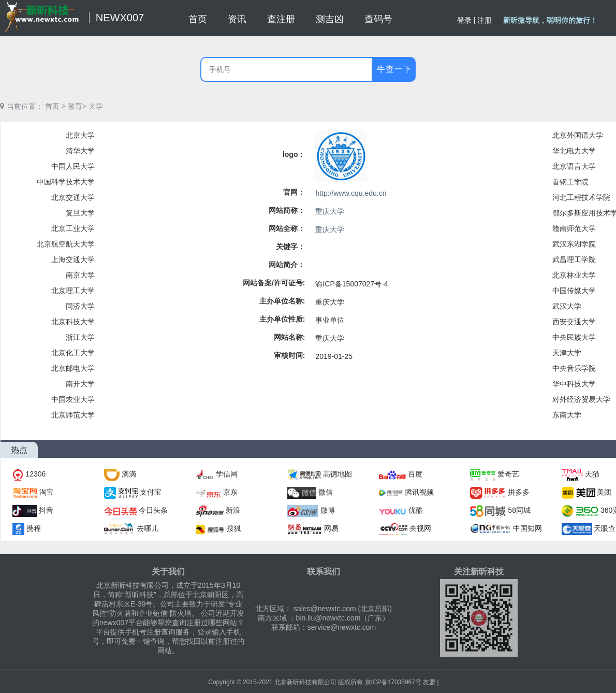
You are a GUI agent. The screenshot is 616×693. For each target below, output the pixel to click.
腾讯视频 (419, 492)
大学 (96, 106)
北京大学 (80, 135)
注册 (485, 20)
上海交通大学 (73, 259)
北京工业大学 (73, 228)
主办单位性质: (282, 319)
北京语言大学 (574, 166)
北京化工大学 (73, 353)
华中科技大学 (574, 384)
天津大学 (567, 353)
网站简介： (287, 265)
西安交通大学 (574, 322)
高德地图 (338, 474)
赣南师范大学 (574, 228)
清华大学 (80, 151)
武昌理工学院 (574, 259)
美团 (604, 492)
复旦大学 (80, 213)
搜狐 (234, 528)
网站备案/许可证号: (274, 283)
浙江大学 (80, 337)
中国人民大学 (73, 166)
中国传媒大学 (574, 291)
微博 (328, 510)
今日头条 (153, 510)
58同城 (519, 510)
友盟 (429, 682)
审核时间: (290, 355)
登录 (464, 20)
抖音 (46, 510)
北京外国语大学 (578, 135)
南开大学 (80, 384)
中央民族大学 (574, 337)
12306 (35, 474)
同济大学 (80, 306)
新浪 (233, 510)
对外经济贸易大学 (581, 399)
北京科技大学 (73, 322)
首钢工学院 (570, 182)
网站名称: (290, 337)
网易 (331, 528)
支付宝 (151, 492)
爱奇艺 (508, 474)
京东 (230, 492)
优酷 (416, 510)
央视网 (420, 528)
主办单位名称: (282, 301)
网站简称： (287, 210)
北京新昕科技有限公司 (305, 682)
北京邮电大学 (73, 368)
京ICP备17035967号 (393, 682)
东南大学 (567, 415)
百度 (415, 474)
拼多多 (519, 492)
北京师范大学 (73, 415)
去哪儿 (148, 528)
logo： (294, 154)
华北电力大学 (574, 151)
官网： (294, 192)
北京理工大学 (73, 291)
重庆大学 (330, 211)
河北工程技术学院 (581, 197)
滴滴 (129, 474)
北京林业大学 (574, 275)
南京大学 (80, 275)
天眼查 (605, 528)
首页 (52, 106)
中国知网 (527, 528)
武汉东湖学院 (574, 244)
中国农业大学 (73, 399)
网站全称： (287, 228)
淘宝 (47, 492)
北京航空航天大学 (66, 244)
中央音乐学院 (574, 368)
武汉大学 (567, 306)
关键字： (290, 247)
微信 (326, 492)
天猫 (592, 474)
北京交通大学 (73, 197)
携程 (34, 528)
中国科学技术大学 (66, 182)
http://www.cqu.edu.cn (351, 193)
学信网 (227, 474)
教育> (77, 106)
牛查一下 (394, 69)
